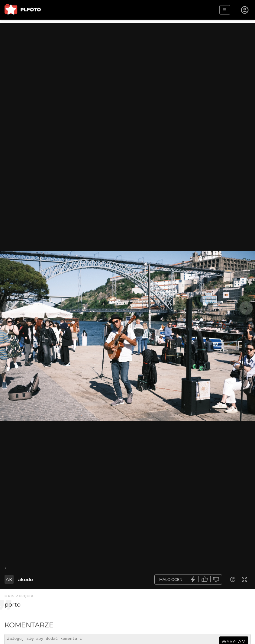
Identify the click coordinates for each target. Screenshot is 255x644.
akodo (26, 580)
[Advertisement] (127, 65)
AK (9, 580)
